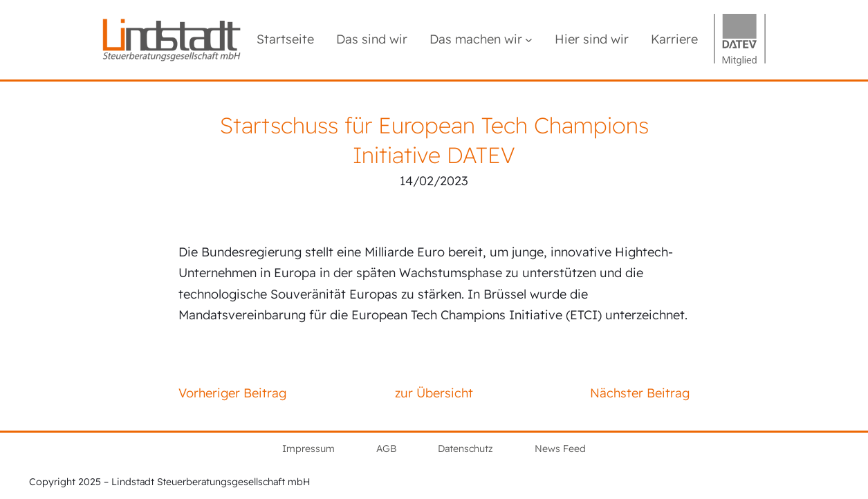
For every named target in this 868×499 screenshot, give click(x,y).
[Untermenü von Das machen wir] (529, 40)
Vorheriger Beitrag (232, 393)
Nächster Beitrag (640, 393)
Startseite (285, 39)
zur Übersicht (434, 393)
